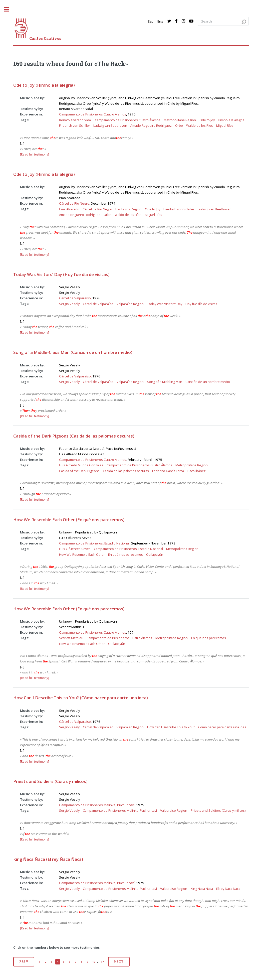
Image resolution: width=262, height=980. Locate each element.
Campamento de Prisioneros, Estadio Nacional (94, 543)
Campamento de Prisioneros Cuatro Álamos (93, 114)
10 (94, 962)
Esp (151, 21)
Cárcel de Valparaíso (75, 298)
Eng (160, 21)
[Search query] (223, 21)
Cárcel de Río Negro (74, 203)
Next (119, 961)
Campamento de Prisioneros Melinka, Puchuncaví (97, 805)
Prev (24, 961)
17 (102, 962)
